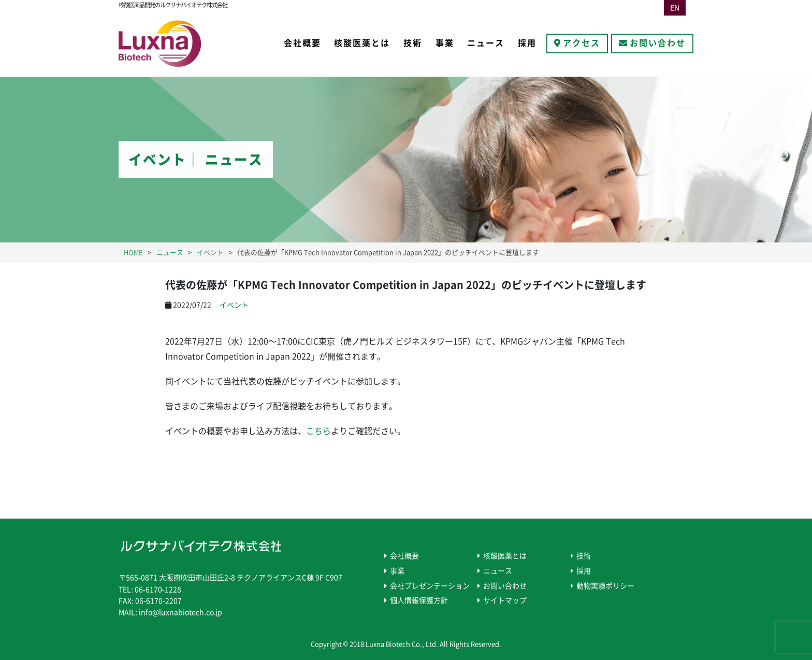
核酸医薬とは (362, 43)
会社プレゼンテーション (430, 586)
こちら (318, 431)
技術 (413, 43)
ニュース (486, 43)
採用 (527, 43)
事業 (445, 43)
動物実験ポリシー (605, 586)
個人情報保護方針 (419, 600)
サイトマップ (505, 600)
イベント (234, 305)
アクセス (582, 43)
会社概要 (302, 43)
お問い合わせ (658, 43)
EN (675, 8)
